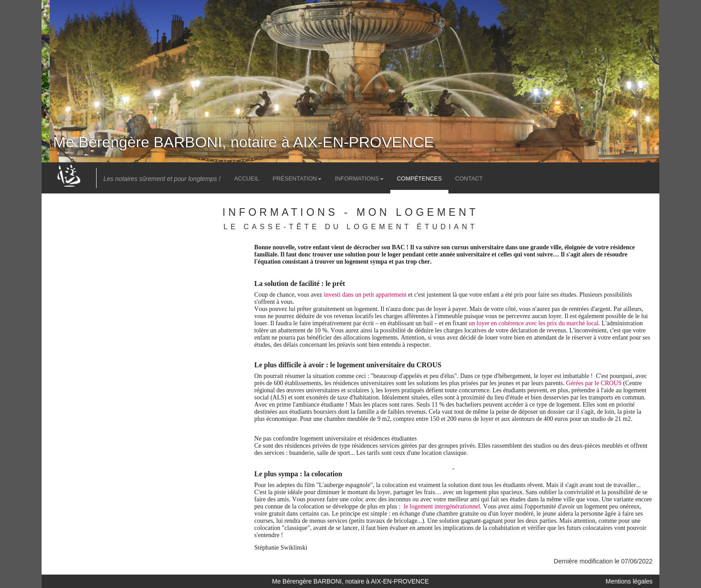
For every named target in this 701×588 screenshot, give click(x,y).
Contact (469, 178)
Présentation (297, 178)
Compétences (419, 178)
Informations (359, 178)
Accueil (246, 178)
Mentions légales (629, 581)
